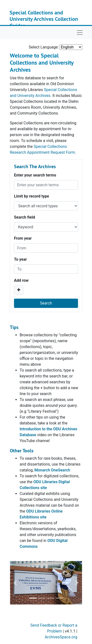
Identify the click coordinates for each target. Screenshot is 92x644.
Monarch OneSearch (52, 470)
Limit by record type (32, 196)
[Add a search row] (19, 290)
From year (23, 238)
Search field (25, 217)
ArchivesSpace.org (61, 637)
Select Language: (44, 47)
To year (20, 259)
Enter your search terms (35, 175)
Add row (21, 280)
